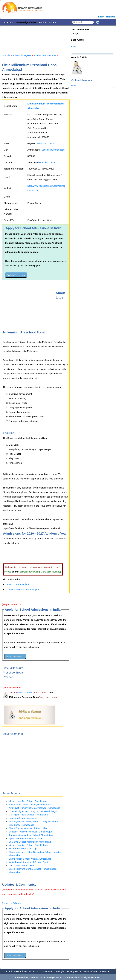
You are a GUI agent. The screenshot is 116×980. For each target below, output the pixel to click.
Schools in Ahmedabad (45, 55)
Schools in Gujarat (22, 55)
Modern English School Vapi (23, 849)
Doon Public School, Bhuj (22, 866)
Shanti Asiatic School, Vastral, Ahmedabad (30, 859)
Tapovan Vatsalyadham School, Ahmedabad (31, 835)
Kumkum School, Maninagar (23, 818)
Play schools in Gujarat (18, 584)
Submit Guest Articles (16, 971)
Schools (6, 55)
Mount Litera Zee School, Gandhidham (28, 845)
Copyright (60, 971)
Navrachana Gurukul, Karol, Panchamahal (30, 805)
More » (52, 22)
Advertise (104, 971)
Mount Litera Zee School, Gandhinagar (28, 801)
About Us (34, 971)
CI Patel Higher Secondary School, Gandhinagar (33, 811)
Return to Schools (12, 903)
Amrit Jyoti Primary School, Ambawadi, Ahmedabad (35, 808)
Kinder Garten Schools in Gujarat (23, 589)
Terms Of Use (90, 971)
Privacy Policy (74, 971)
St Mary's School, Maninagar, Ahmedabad (30, 842)
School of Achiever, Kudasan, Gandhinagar (30, 832)
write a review (25, 693)
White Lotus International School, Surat (28, 862)
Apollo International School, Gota (25, 838)
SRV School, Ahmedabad (22, 825)
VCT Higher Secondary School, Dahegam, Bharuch (35, 821)
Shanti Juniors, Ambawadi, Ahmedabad (28, 828)
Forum (42, 22)
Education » (7, 22)
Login (101, 17)
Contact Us (47, 971)
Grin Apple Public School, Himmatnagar (29, 815)
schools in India (47, 162)
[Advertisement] (57, 37)
